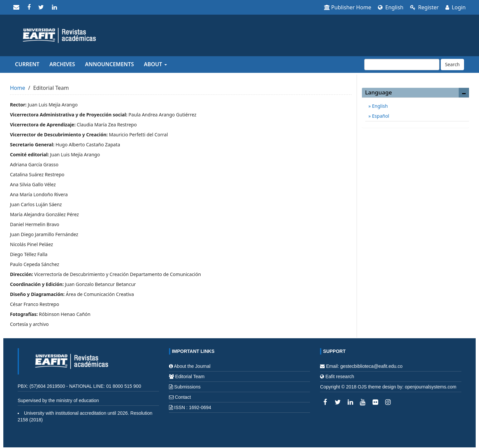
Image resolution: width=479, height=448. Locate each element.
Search (452, 64)
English (391, 7)
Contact (183, 397)
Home (18, 88)
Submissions (187, 387)
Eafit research (340, 376)
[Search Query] (402, 65)
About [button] (155, 64)
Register (424, 7)
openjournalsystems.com (431, 387)
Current (27, 64)
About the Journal (192, 366)
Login (456, 7)
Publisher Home (348, 7)
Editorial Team (190, 376)
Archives (62, 64)
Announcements (110, 64)
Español (380, 116)
